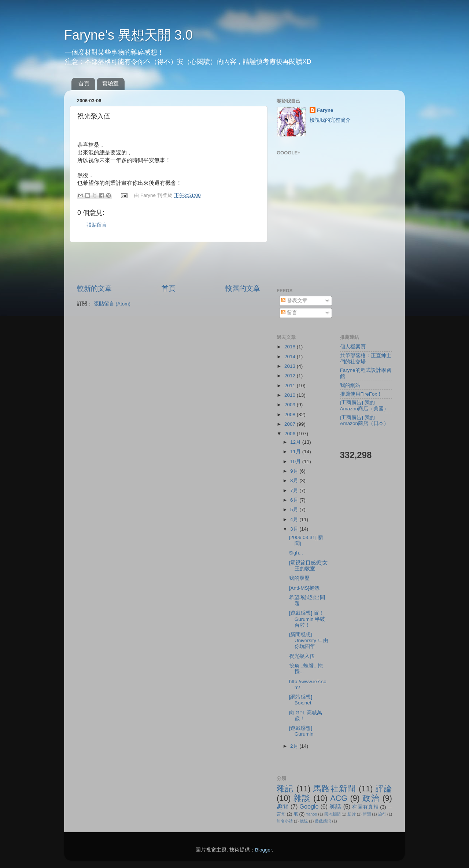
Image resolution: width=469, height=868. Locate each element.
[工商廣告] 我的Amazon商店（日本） (365, 420)
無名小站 (285, 821)
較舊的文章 (243, 288)
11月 (296, 452)
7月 (295, 490)
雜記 (285, 789)
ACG (339, 798)
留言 (289, 313)
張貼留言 (97, 225)
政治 (371, 798)
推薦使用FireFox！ (361, 394)
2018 (291, 347)
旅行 (382, 814)
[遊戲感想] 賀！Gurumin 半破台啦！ (307, 619)
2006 (291, 434)
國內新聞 (332, 814)
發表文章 (294, 301)
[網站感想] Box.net (301, 700)
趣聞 (283, 806)
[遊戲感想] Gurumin (301, 731)
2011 (291, 386)
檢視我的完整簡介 (330, 120)
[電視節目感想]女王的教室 (309, 566)
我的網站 (350, 385)
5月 (295, 510)
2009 (291, 405)
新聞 (367, 814)
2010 (291, 395)
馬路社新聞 (335, 789)
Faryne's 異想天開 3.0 (128, 35)
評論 (384, 789)
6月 (295, 500)
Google (309, 806)
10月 (296, 462)
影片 (351, 814)
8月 (295, 481)
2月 (295, 746)
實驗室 (110, 83)
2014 (291, 357)
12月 (296, 442)
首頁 (84, 83)
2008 (291, 415)
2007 (291, 424)
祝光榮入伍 (302, 656)
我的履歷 (299, 578)
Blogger (263, 850)
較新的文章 (94, 288)
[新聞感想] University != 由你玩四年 (309, 640)
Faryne (325, 110)
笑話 (335, 806)
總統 (304, 821)
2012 (291, 376)
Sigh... (296, 553)
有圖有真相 (365, 807)
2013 (291, 366)
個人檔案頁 (353, 347)
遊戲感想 (323, 821)
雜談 (302, 798)
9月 (295, 471)
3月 (295, 529)
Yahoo (311, 814)
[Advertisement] (169, 263)
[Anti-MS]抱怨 (304, 588)
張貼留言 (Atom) (112, 304)
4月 (295, 519)
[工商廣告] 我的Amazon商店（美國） (365, 405)
